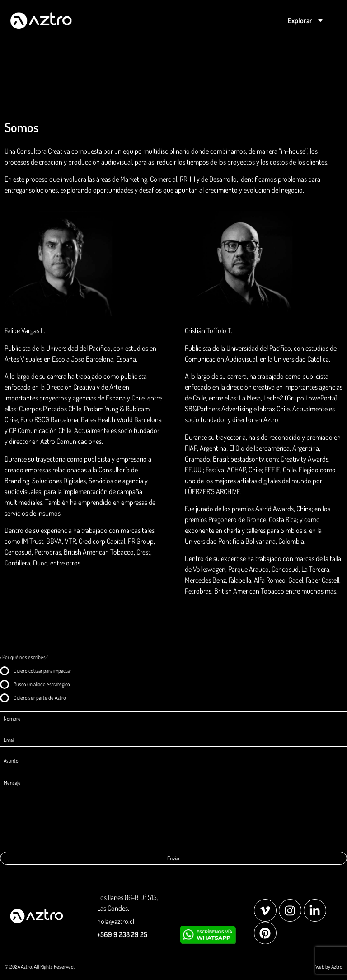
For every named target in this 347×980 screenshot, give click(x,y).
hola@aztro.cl (116, 921)
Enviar (173, 858)
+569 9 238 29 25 (122, 934)
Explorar (306, 20)
